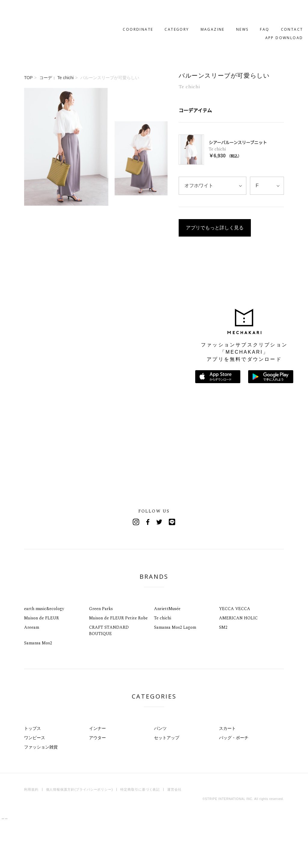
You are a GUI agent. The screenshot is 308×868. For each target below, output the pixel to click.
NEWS (223, 11)
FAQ (246, 11)
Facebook (148, 570)
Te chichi (163, 666)
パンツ (160, 776)
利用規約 (31, 837)
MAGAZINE (193, 11)
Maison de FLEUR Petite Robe (118, 666)
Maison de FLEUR (42, 666)
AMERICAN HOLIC (238, 666)
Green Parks (101, 657)
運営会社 (174, 837)
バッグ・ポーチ (234, 786)
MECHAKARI (55, 15)
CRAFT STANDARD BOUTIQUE (109, 678)
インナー (97, 776)
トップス (32, 776)
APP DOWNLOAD (265, 19)
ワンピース (35, 786)
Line (172, 570)
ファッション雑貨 (41, 795)
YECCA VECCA (235, 657)
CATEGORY (158, 11)
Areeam (32, 675)
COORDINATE (119, 11)
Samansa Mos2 (38, 691)
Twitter (160, 570)
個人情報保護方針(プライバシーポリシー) (80, 837)
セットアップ (167, 786)
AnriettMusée (167, 657)
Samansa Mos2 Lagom (175, 675)
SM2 (223, 675)
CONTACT (273, 11)
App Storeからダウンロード (218, 425)
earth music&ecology (44, 657)
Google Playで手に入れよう (271, 425)
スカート (227, 776)
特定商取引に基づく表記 (140, 837)
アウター (97, 786)
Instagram (136, 570)
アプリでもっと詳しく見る (215, 245)
